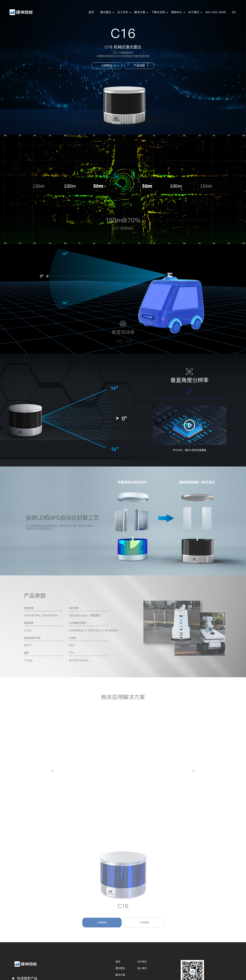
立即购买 (108, 66)
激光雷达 (106, 12)
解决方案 (140, 12)
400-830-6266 (216, 12)
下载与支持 (158, 12)
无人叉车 (123, 12)
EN (234, 12)
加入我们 (142, 900)
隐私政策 (167, 974)
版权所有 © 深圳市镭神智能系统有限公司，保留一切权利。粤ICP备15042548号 (118, 974)
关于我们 (194, 12)
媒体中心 (177, 12)
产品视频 (141, 66)
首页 (91, 12)
